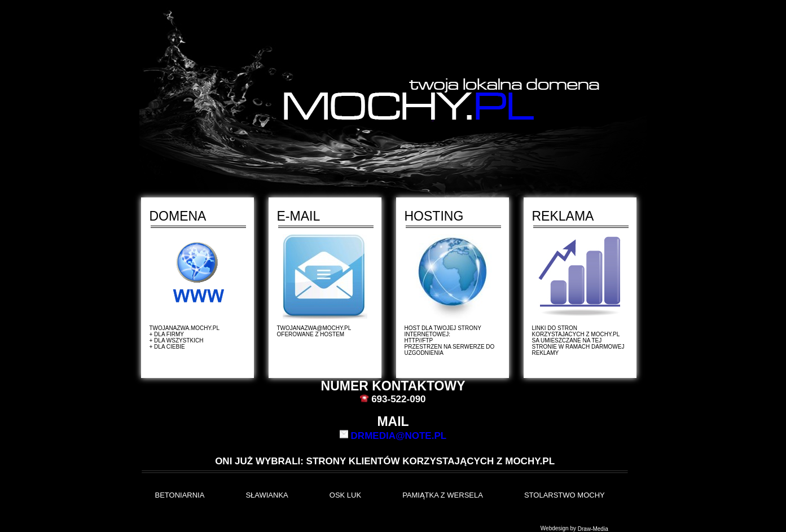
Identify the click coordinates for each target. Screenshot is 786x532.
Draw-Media (593, 529)
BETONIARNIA (180, 495)
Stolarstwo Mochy (565, 495)
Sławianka (267, 495)
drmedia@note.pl (399, 435)
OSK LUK (345, 495)
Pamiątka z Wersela (443, 495)
